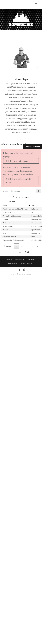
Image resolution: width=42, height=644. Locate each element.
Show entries (21, 197)
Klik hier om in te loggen (17, 161)
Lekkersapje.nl (12, 263)
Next (27, 252)
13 (20, 252)
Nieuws (30, 263)
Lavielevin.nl (31, 259)
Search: (21, 202)
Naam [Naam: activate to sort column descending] (5, 205)
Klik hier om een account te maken (18, 181)
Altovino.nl (8, 259)
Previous (8, 246)
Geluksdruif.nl (19, 259)
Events (22, 263)
